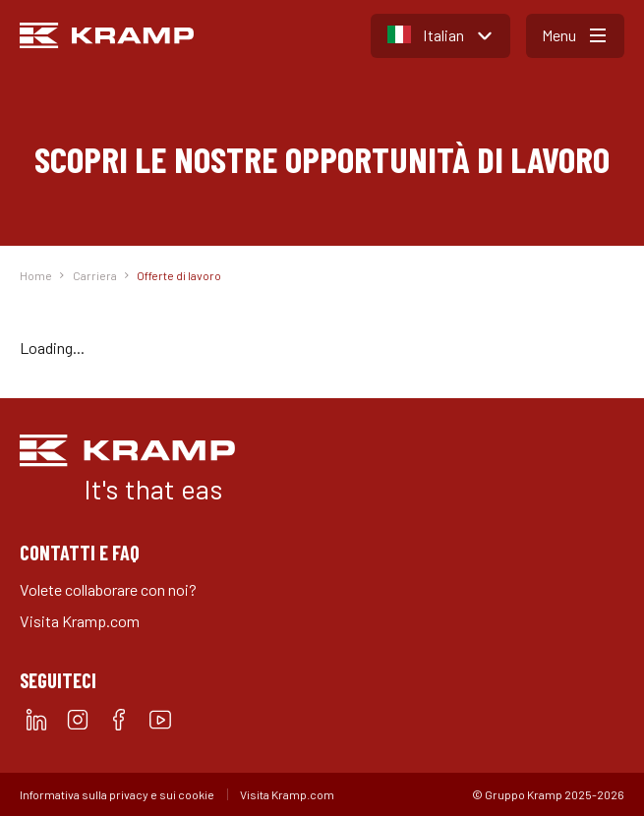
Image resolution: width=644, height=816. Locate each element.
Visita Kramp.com (80, 621)
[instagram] (78, 720)
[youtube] (160, 720)
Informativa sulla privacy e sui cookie (117, 794)
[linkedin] (36, 720)
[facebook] (119, 720)
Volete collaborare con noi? (108, 589)
